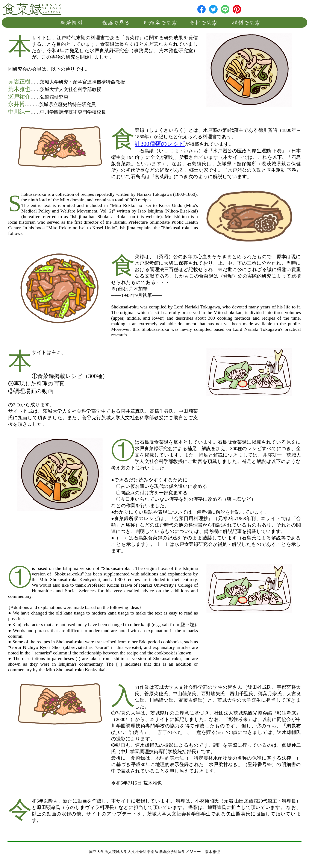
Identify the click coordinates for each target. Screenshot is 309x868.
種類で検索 (246, 23)
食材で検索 (203, 23)
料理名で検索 (160, 23)
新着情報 (71, 23)
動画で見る (116, 23)
